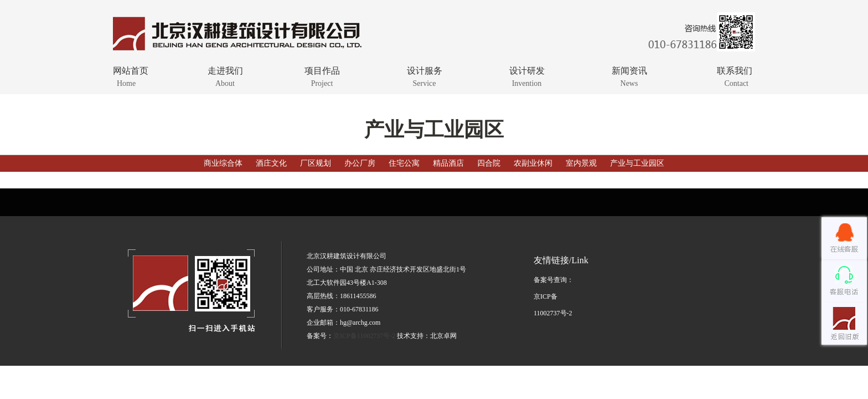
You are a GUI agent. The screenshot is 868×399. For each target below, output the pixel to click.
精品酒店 (448, 163)
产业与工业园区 (637, 163)
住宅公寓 (404, 163)
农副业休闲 (533, 163)
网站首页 (150, 76)
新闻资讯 (629, 76)
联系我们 (715, 76)
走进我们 (225, 76)
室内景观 (581, 163)
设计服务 (424, 76)
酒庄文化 (271, 163)
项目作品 (322, 76)
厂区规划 (316, 163)
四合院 (489, 163)
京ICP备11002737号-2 (364, 336)
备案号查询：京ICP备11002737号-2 (554, 296)
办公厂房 (360, 163)
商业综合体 (224, 163)
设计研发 (527, 76)
